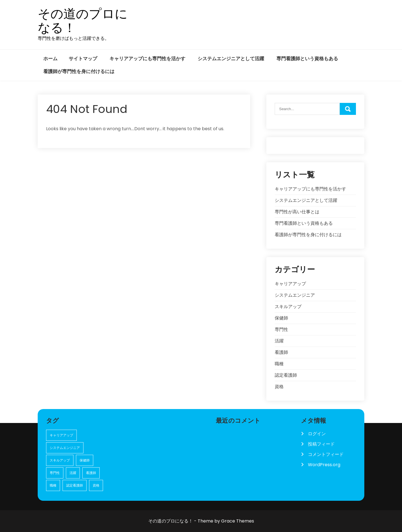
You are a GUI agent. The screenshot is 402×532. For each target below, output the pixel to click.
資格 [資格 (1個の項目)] (96, 485)
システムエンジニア (295, 295)
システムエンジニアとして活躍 (231, 59)
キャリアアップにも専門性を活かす (147, 59)
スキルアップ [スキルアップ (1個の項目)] (60, 460)
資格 (279, 387)
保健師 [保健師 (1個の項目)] (85, 460)
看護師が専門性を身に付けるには (79, 71)
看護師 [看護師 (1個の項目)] (91, 473)
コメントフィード (326, 454)
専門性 (281, 329)
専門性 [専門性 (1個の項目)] (55, 473)
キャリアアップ (290, 284)
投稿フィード (321, 444)
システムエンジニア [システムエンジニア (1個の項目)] (65, 448)
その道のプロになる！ (83, 21)
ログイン (317, 434)
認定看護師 (286, 375)
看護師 (281, 352)
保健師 (281, 318)
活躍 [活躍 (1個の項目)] (73, 473)
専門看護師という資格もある (307, 59)
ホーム (50, 59)
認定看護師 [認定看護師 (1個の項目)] (75, 485)
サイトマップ (83, 59)
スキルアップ (288, 307)
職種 (279, 364)
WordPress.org (324, 465)
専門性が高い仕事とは (297, 212)
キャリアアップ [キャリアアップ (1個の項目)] (61, 435)
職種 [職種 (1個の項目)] (53, 485)
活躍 (279, 341)
